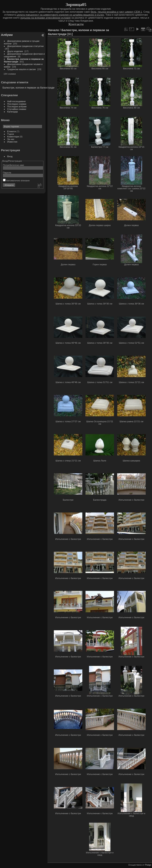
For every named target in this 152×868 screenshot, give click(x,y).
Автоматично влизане (16, 180)
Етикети (12, 131)
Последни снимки (17, 104)
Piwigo (148, 865)
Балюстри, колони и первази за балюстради (28, 88)
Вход (10, 156)
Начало (53, 30)
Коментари (13, 136)
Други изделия (15, 51)
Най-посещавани (17, 101)
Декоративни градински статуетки (26, 46)
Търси (11, 134)
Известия (12, 142)
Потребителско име (14, 165)
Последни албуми (17, 106)
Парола (7, 173)
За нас (11, 139)
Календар (13, 112)
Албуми (7, 35)
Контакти (76, 24)
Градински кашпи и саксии (22, 69)
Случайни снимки (17, 109)
